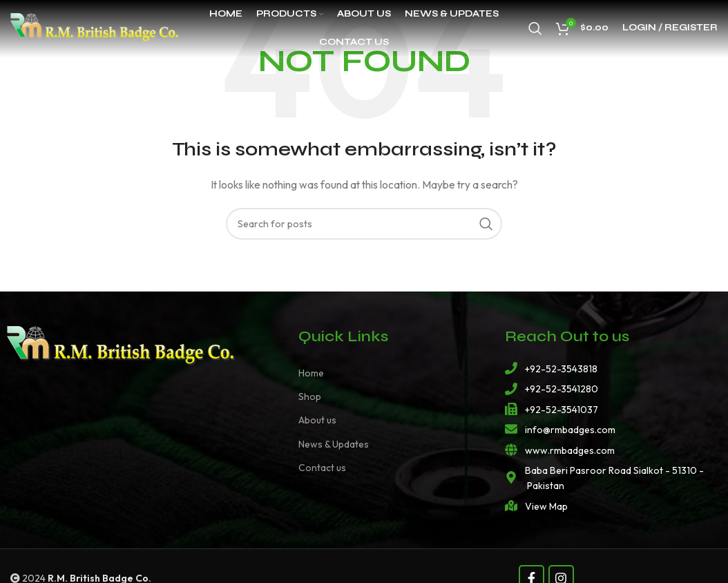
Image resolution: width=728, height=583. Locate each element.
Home (311, 373)
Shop (310, 396)
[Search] (535, 31)
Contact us (322, 468)
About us (317, 420)
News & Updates (334, 444)
